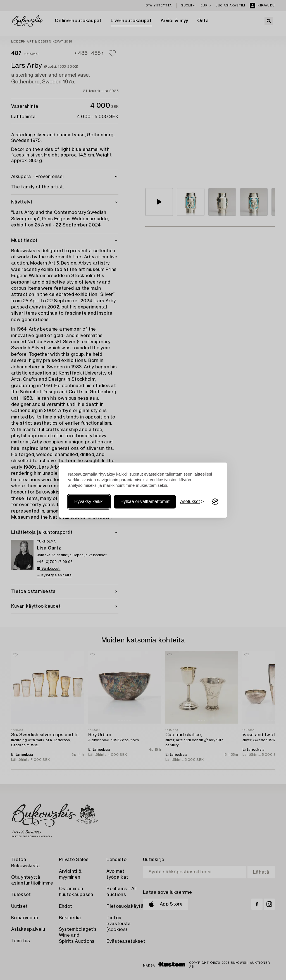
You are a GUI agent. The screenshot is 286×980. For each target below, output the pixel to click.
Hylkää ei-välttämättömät (145, 502)
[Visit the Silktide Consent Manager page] (215, 502)
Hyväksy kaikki (89, 502)
